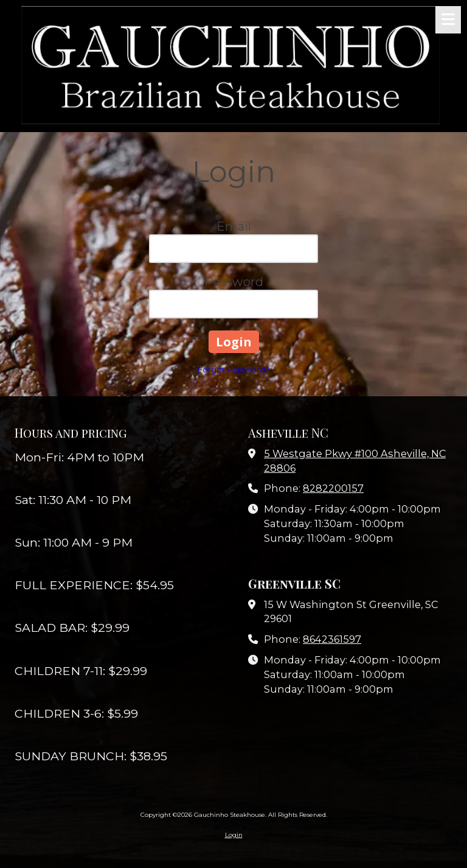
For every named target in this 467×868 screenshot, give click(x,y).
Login (234, 835)
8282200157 (333, 488)
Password (234, 282)
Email (234, 226)
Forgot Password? (233, 369)
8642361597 (332, 639)
